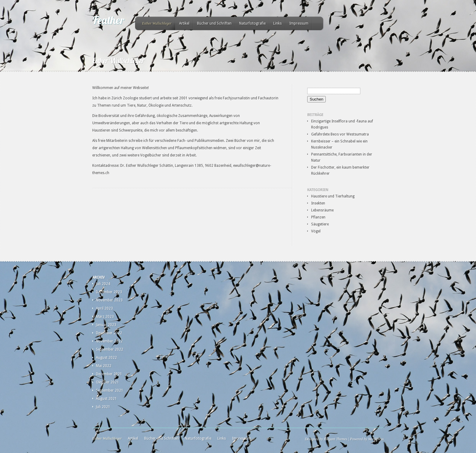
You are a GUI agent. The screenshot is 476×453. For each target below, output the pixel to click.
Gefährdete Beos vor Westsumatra (340, 134)
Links (277, 23)
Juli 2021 (103, 407)
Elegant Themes (336, 439)
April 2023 (104, 308)
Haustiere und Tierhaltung (333, 196)
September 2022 (110, 349)
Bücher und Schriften (214, 23)
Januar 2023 (106, 325)
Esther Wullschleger (157, 23)
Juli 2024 (103, 284)
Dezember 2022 (109, 333)
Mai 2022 (104, 366)
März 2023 (105, 317)
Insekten (318, 203)
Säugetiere (320, 224)
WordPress (376, 439)
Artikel (184, 23)
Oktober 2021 (107, 382)
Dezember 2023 (109, 292)
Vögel (316, 231)
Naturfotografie (252, 23)
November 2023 (109, 300)
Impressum (299, 23)
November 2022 (109, 341)
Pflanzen (318, 217)
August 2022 (106, 358)
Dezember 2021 (109, 374)
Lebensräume (322, 210)
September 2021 (110, 390)
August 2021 (106, 399)
